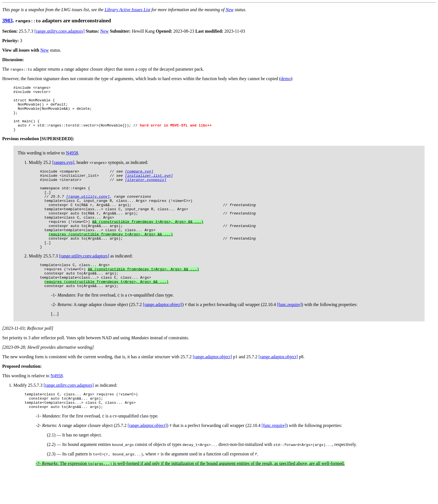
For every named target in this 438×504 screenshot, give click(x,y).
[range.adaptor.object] (163, 335)
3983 (7, 21)
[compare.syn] (139, 181)
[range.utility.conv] (88, 211)
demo (286, 79)
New (230, 10)
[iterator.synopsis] (146, 191)
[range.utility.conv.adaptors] (59, 31)
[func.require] (289, 335)
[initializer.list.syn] (149, 186)
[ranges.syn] (63, 172)
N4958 (72, 162)
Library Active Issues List (127, 10)
